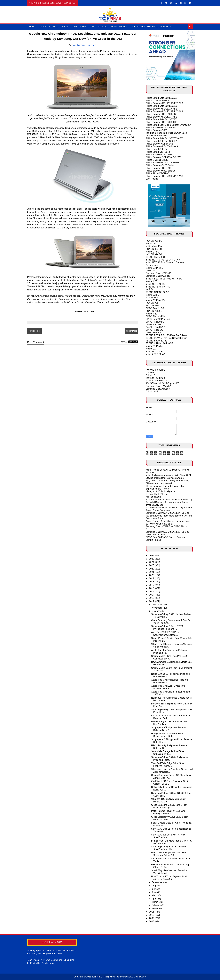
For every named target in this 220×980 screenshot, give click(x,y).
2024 (152, 562)
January (156, 909)
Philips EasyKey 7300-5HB (159, 155)
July (154, 889)
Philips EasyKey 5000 (157, 130)
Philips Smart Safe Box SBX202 (162, 119)
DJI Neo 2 (151, 373)
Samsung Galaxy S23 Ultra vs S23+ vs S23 (167, 532)
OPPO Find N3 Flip (155, 316)
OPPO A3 (150, 271)
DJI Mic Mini (152, 391)
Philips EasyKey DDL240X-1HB (161, 122)
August (156, 886)
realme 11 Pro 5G (154, 346)
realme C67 (151, 314)
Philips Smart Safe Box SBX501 (162, 98)
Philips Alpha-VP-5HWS (158, 173)
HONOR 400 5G (154, 249)
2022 (152, 569)
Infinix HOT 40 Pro (155, 352)
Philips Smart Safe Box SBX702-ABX (164, 138)
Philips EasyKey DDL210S (159, 168)
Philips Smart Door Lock (158, 152)
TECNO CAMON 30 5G (157, 292)
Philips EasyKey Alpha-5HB (159, 144)
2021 (152, 572)
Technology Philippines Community (151, 27)
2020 (152, 575)
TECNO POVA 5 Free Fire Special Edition (166, 338)
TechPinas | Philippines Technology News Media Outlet (119, 977)
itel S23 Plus (152, 298)
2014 (152, 595)
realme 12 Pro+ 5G (155, 300)
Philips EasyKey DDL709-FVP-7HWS (164, 176)
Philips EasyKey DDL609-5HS (161, 128)
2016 (152, 588)
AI (93, 27)
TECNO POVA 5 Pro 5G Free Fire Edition (166, 335)
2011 (152, 912)
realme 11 (151, 349)
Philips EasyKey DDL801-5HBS (161, 109)
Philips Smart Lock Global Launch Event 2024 (169, 125)
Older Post (131, 331)
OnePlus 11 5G (153, 325)
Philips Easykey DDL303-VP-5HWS (163, 157)
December (157, 605)
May (154, 895)
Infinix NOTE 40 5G (155, 284)
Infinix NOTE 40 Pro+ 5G (158, 287)
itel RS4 (150, 289)
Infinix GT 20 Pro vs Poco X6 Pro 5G (164, 279)
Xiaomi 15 (151, 244)
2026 (152, 556)
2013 (152, 598)
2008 (152, 921)
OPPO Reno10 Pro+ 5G (158, 319)
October (156, 611)
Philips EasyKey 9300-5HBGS (161, 171)
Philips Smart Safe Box (157, 149)
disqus (124, 342)
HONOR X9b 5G (154, 311)
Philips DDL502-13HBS (157, 101)
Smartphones (80, 27)
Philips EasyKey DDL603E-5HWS (162, 163)
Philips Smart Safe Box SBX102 (162, 106)
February (157, 905)
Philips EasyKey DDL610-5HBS (161, 114)
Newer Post (34, 331)
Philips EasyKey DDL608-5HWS (162, 146)
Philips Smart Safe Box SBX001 (162, 141)
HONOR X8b (152, 306)
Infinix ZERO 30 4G (155, 354)
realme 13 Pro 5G (154, 268)
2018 (152, 582)
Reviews (103, 27)
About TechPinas (49, 27)
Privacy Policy (119, 27)
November (157, 608)
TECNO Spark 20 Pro (156, 341)
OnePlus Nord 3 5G (155, 327)
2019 (152, 578)
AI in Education (153, 497)
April (154, 899)
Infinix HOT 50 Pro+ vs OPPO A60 (163, 260)
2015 (152, 592)
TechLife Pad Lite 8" (156, 378)
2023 (152, 565)
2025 (152, 559)
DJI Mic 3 (150, 375)
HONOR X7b (152, 303)
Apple (65, 27)
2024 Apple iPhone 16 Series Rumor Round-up (169, 500)
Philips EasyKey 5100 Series (160, 165)
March (155, 902)
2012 (152, 601)
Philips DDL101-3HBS (157, 160)
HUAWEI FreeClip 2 (156, 370)
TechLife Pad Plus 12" (157, 381)
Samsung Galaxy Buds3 (158, 389)
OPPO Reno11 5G (155, 308)
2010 (152, 915)
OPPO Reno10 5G (155, 322)
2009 (152, 918)
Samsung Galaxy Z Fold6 (158, 273)
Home (32, 27)
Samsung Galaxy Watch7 (158, 386)
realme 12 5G (152, 295)
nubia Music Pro (154, 246)
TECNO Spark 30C (155, 257)
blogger (133, 342)
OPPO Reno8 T (153, 333)
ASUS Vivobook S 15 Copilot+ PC (163, 383)
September (158, 882)
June (155, 892)
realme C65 (151, 281)
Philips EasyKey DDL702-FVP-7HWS (164, 103)
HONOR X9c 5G (154, 254)
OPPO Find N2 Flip (155, 535)
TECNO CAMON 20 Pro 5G (159, 343)
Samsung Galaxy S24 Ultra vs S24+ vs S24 (167, 513)
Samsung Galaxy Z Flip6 (158, 276)
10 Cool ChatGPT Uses (157, 494)
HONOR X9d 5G (154, 241)
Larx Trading (152, 179)
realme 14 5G (152, 252)
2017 (152, 585)
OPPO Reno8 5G (154, 330)
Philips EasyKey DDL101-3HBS (161, 117)
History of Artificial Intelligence (161, 491)
